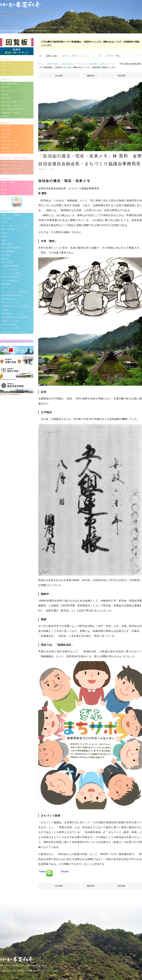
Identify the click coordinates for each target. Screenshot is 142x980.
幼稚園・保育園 (8, 182)
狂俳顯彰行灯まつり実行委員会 (15, 306)
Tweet (42, 871)
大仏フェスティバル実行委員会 (15, 292)
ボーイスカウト (8, 288)
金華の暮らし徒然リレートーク (102, 64)
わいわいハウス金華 (10, 328)
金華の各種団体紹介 (10, 83)
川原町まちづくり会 (10, 321)
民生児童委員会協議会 (11, 248)
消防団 (4, 240)
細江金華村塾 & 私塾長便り (13, 109)
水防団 (4, 237)
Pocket (65, 871)
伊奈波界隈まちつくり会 (12, 313)
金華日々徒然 (52, 56)
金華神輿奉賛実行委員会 (12, 295)
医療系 (4, 190)
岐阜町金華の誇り (9, 141)
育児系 (4, 186)
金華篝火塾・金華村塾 (11, 113)
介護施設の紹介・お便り (12, 173)
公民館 (4, 222)
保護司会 (5, 259)
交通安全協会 (7, 244)
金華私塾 (5, 116)
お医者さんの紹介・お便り (13, 162)
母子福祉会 (6, 255)
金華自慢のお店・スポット (13, 152)
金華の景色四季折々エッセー (14, 102)
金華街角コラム (8, 148)
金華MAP (5, 87)
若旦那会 (5, 310)
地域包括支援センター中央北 (14, 332)
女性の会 (5, 233)
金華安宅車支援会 (9, 324)
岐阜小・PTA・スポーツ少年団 (15, 226)
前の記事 (121, 76)
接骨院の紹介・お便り (11, 169)
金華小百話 (6, 134)
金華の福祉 (6, 98)
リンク (4, 341)
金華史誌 (5, 137)
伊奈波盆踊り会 (8, 299)
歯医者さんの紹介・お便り (13, 165)
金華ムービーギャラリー (12, 74)
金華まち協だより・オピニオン (75, 64)
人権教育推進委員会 (10, 266)
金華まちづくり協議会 (11, 215)
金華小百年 (6, 130)
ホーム (41, 64)
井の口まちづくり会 (10, 302)
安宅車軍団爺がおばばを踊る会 (15, 317)
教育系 (4, 193)
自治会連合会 (7, 218)
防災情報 (5, 94)
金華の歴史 (6, 126)
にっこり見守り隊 (9, 270)
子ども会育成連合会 (10, 281)
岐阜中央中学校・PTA (11, 229)
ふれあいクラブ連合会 (11, 273)
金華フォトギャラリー (11, 70)
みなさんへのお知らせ (11, 67)
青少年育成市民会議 (10, 277)
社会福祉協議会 (8, 251)
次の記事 (59, 76)
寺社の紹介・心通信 (10, 144)
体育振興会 (6, 284)
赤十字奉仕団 (7, 262)
